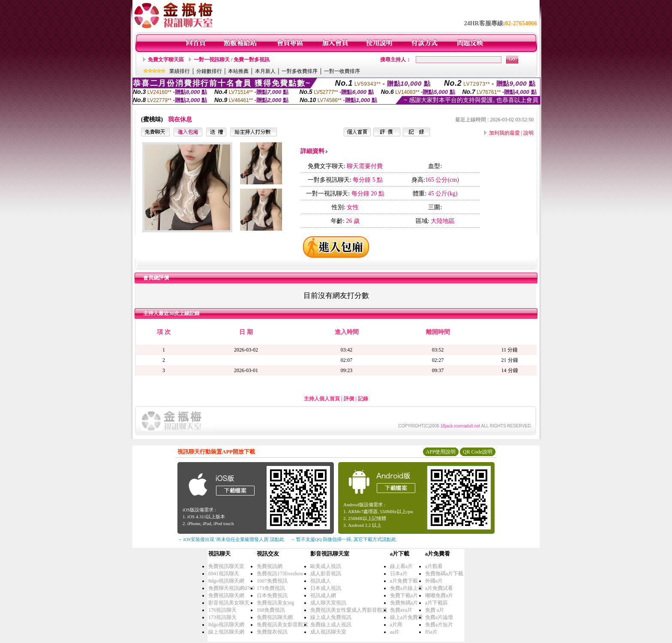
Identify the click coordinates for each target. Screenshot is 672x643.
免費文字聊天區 (166, 60)
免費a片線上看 (406, 588)
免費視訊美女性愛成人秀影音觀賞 (349, 610)
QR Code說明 (478, 452)
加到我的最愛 (504, 133)
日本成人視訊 (326, 588)
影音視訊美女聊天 (229, 603)
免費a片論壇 (439, 617)
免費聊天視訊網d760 (231, 588)
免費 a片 (435, 610)
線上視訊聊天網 (226, 632)
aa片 (395, 632)
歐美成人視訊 (326, 566)
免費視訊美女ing (275, 603)
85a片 (431, 632)
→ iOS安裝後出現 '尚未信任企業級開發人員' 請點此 (231, 539)
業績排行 (180, 71)
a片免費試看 (439, 588)
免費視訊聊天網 (226, 595)
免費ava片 (401, 610)
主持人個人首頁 (322, 399)
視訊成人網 (323, 595)
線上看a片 (401, 566)
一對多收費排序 (300, 71)
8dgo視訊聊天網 (226, 581)
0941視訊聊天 (224, 574)
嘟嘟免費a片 (439, 595)
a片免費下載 (404, 581)
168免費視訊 (271, 610)
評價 (349, 399)
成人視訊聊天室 (328, 632)
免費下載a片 (404, 595)
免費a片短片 (439, 625)
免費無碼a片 (404, 603)
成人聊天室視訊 (328, 603)
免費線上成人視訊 (331, 625)
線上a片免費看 (406, 617)
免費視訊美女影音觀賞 (282, 625)
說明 (528, 133)
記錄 (363, 399)
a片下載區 (436, 603)
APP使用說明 (441, 452)
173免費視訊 (271, 588)
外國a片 (434, 581)
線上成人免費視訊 (331, 617)
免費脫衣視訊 (272, 632)
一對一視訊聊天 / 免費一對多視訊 (232, 60)
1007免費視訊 (272, 581)
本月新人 (265, 71)
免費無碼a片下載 (444, 574)
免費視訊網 (270, 566)
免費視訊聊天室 (226, 566)
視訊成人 (321, 581)
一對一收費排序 (342, 71)
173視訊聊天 (222, 617)
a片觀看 (434, 566)
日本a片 (399, 574)
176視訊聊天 (222, 610)
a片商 (396, 625)
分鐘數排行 (209, 71)
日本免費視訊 (272, 595)
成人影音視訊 (326, 574)
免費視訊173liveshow (280, 574)
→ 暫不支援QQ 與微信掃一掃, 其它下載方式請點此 (343, 539)
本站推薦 (238, 71)
